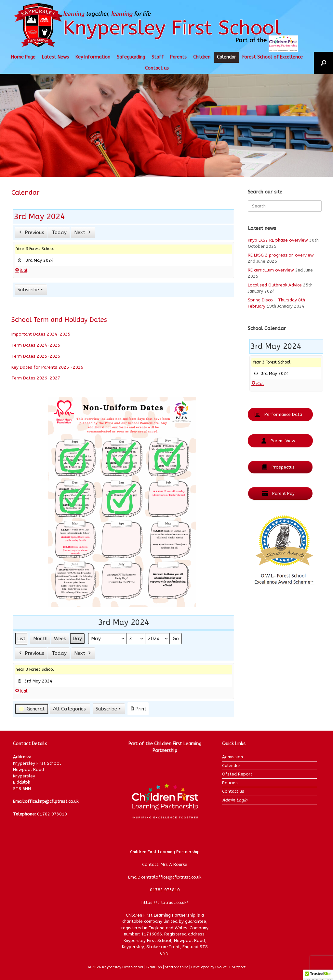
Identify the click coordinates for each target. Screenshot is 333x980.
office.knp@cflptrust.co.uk (52, 801)
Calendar (226, 57)
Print (138, 710)
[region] (166, 125)
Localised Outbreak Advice (275, 285)
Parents (178, 57)
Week (60, 639)
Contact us (157, 68)
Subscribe (31, 289)
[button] (323, 63)
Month (40, 639)
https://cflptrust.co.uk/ (165, 902)
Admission (233, 757)
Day (77, 639)
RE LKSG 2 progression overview (281, 255)
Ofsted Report (237, 774)
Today (59, 232)
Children (202, 57)
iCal (21, 270)
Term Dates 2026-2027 (36, 378)
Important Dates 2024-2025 (41, 334)
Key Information (93, 57)
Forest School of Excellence (273, 57)
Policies (230, 783)
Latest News (55, 57)
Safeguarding (131, 57)
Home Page (23, 57)
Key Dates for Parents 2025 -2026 (47, 367)
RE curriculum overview (271, 270)
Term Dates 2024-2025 (36, 345)
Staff (158, 57)
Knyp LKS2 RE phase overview (278, 240)
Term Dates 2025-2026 (36, 356)
